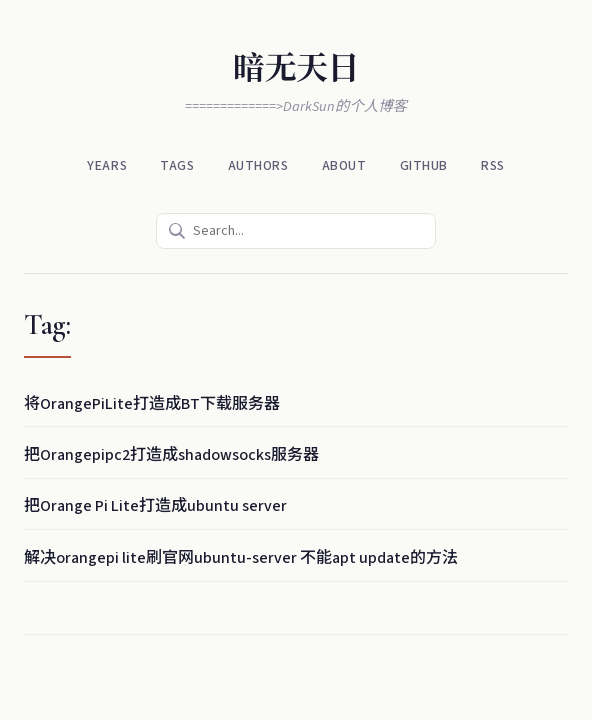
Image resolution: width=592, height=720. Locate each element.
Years (107, 165)
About (344, 165)
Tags (177, 165)
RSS (493, 165)
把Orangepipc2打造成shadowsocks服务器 (171, 455)
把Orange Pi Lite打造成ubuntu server (155, 506)
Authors (258, 165)
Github (424, 165)
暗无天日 (295, 68)
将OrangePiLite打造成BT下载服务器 (152, 404)
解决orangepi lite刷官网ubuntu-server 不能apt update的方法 (241, 558)
